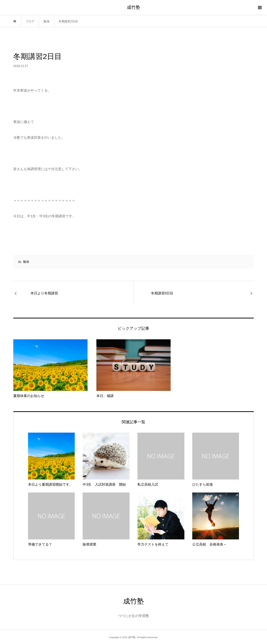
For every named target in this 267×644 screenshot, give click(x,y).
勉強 (26, 262)
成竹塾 (133, 7)
